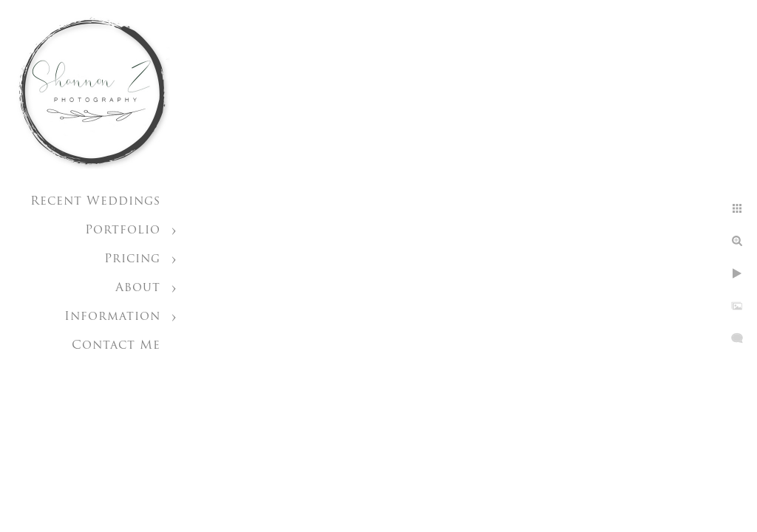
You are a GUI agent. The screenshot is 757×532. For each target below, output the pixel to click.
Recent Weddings (95, 202)
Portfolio (123, 231)
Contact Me (116, 346)
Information (112, 317)
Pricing (132, 259)
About (138, 288)
